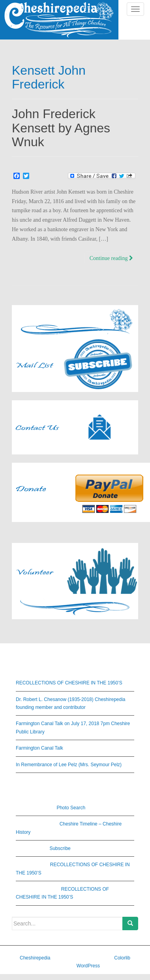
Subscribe (60, 848)
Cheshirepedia (35, 958)
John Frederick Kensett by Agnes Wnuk (61, 128)
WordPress (88, 966)
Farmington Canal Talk (39, 748)
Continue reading (111, 258)
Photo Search (71, 808)
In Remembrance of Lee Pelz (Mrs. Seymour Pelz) (69, 765)
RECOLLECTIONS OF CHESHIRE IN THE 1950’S (69, 683)
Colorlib (122, 958)
